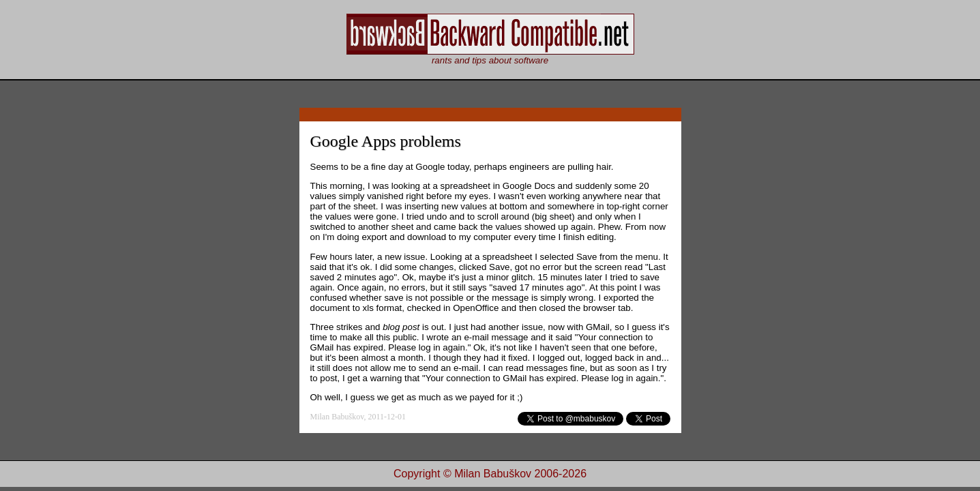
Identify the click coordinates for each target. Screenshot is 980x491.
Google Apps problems (386, 141)
